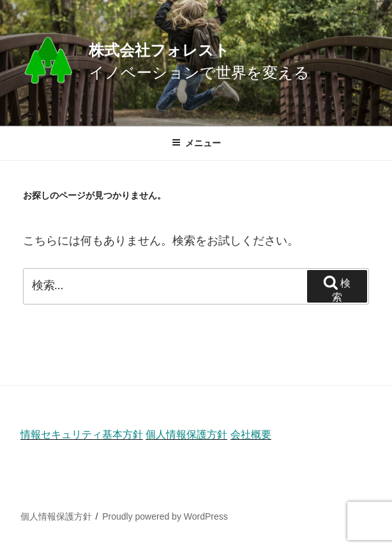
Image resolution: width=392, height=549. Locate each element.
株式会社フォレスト (159, 50)
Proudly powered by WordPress (165, 516)
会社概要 (251, 434)
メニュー (196, 143)
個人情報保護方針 (186, 434)
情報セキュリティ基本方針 (82, 434)
